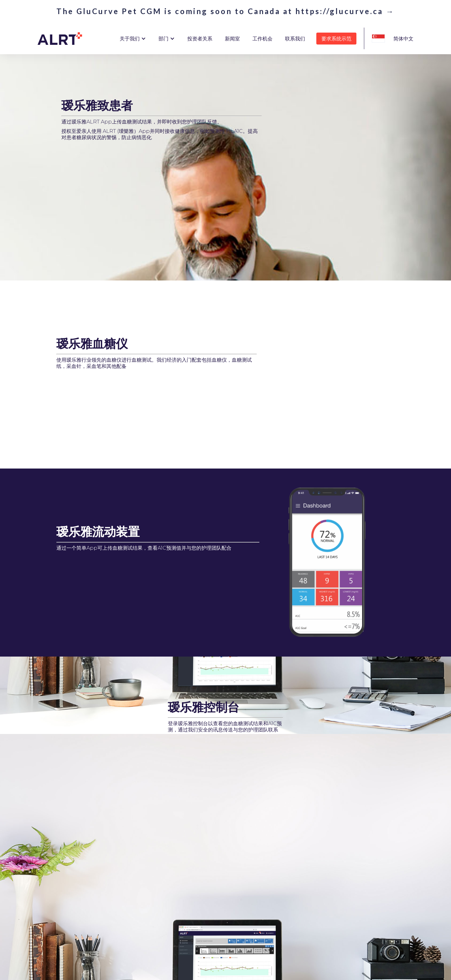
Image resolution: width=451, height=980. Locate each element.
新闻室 (232, 38)
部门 (163, 38)
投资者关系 (200, 38)
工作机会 (262, 38)
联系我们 (295, 38)
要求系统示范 (336, 38)
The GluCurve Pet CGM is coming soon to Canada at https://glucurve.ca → (225, 11)
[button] (133, 39)
